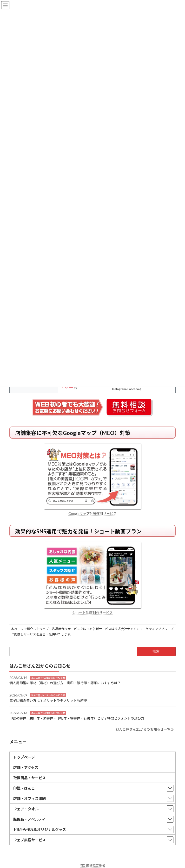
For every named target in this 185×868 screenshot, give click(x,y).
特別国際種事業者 (92, 866)
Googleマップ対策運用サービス (92, 514)
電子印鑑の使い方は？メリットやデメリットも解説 (48, 700)
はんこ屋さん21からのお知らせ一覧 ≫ (145, 729)
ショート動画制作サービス (92, 613)
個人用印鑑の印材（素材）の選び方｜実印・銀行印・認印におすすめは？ (65, 683)
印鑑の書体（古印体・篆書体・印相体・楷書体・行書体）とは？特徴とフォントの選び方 (77, 718)
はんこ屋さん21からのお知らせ (48, 677)
